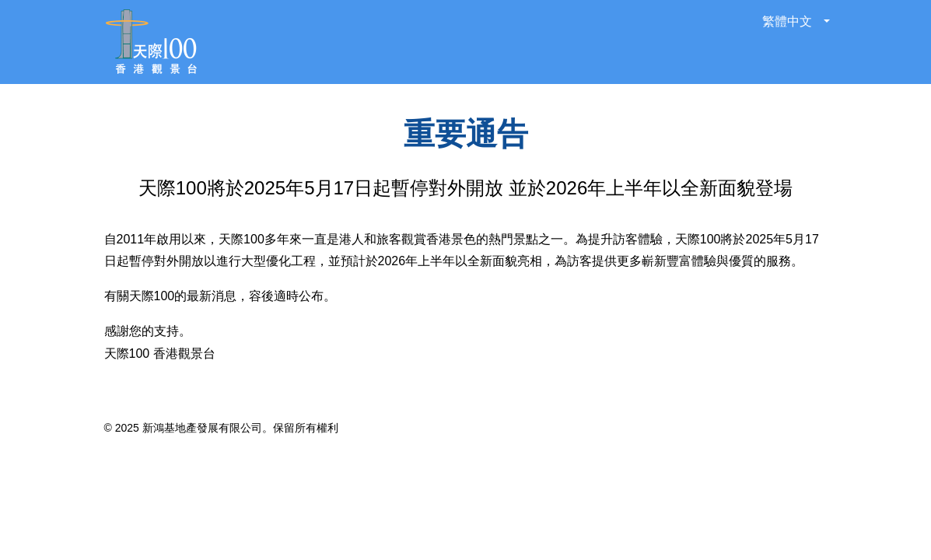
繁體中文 (789, 21)
